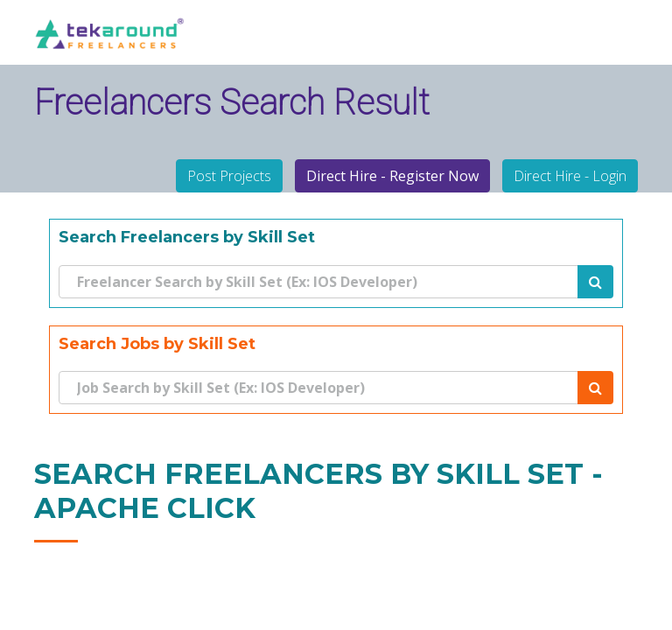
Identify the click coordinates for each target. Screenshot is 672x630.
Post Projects (229, 176)
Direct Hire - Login (570, 176)
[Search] (318, 282)
